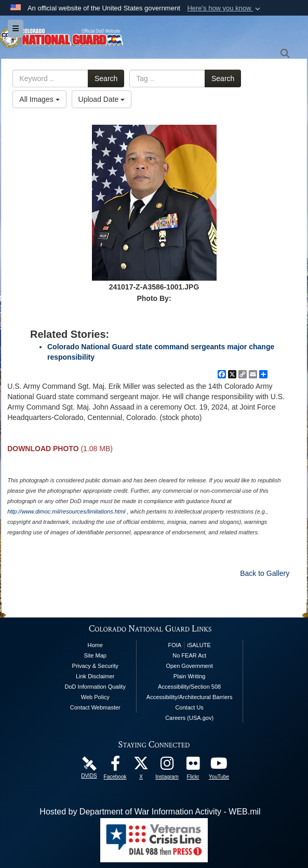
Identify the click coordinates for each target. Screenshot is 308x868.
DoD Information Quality (95, 687)
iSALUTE (199, 645)
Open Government (189, 666)
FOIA (175, 645)
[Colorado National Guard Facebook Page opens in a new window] (115, 766)
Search (106, 78)
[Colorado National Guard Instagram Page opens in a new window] (167, 766)
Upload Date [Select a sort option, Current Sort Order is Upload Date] (102, 99)
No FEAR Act (189, 655)
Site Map (95, 655)
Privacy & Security (95, 666)
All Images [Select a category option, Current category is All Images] (39, 99)
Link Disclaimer (95, 676)
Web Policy (95, 697)
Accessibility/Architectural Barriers (190, 697)
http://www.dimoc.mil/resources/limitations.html (66, 511)
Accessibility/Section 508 (189, 687)
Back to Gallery (265, 573)
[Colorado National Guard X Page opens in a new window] (141, 766)
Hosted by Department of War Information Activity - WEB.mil (150, 812)
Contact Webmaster (95, 707)
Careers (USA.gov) (189, 718)
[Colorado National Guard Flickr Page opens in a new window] (193, 766)
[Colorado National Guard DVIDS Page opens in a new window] (89, 763)
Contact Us (189, 707)
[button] (225, 8)
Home (95, 645)
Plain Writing (190, 676)
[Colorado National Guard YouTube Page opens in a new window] (219, 766)
